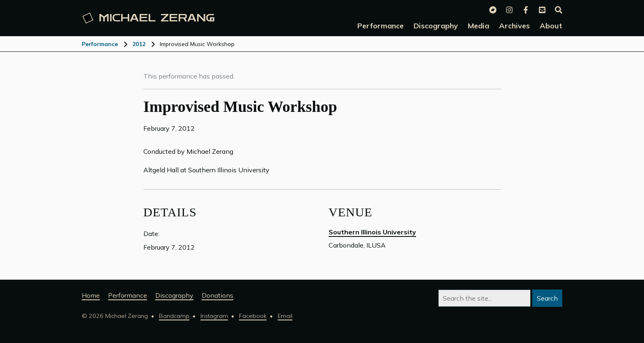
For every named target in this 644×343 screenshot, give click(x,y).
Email (285, 316)
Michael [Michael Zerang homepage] (149, 18)
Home (91, 295)
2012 (139, 44)
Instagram (214, 316)
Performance (100, 44)
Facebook (253, 316)
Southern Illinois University (372, 232)
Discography (174, 295)
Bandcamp (174, 316)
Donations (217, 295)
